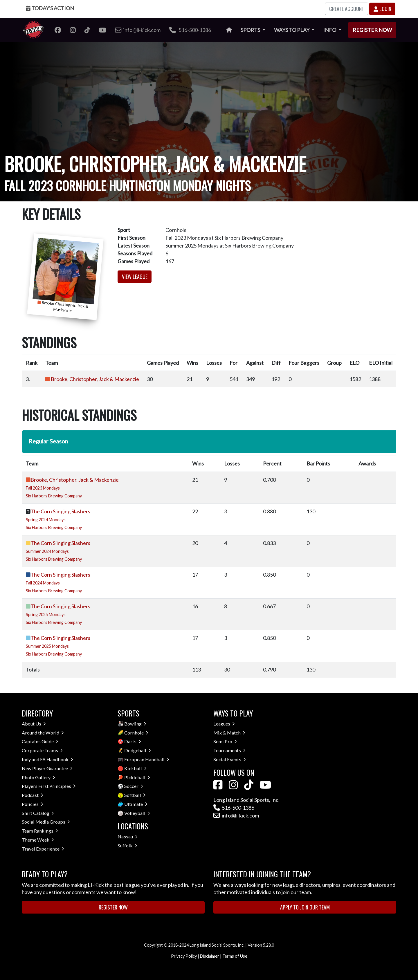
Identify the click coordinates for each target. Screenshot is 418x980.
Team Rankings (40, 831)
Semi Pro (225, 741)
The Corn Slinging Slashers (60, 511)
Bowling (135, 724)
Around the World (43, 733)
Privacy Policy (184, 956)
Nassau (128, 836)
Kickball (135, 768)
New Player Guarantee (47, 768)
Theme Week (38, 840)
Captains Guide (40, 741)
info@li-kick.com (236, 815)
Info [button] (330, 30)
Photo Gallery (38, 777)
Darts (133, 741)
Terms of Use (235, 956)
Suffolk (127, 845)
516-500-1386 (190, 30)
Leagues (224, 724)
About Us (34, 724)
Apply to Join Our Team (305, 907)
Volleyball (137, 813)
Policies (33, 804)
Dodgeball (138, 750)
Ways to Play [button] (292, 30)
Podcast (33, 795)
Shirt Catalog (38, 813)
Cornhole (136, 733)
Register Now (372, 30)
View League (135, 277)
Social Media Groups (46, 822)
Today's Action (50, 8)
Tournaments (229, 750)
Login (382, 9)
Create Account (347, 9)
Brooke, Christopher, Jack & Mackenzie (95, 379)
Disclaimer (210, 956)
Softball (135, 795)
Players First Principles (49, 786)
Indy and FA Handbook (47, 759)
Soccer (134, 786)
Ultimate (136, 804)
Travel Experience (43, 849)
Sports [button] (251, 30)
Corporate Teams (42, 750)
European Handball (147, 759)
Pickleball (137, 777)
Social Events (230, 759)
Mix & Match (229, 733)
